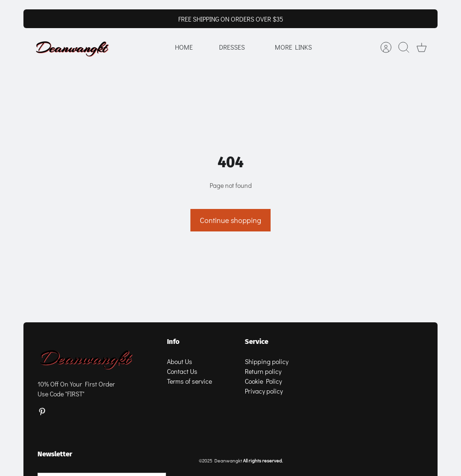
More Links (293, 47)
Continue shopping (230, 220)
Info (173, 342)
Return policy (263, 371)
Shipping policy (267, 361)
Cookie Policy (263, 381)
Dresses (232, 47)
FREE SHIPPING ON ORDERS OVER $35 (231, 19)
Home (184, 47)
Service (257, 342)
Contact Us (182, 371)
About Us (180, 361)
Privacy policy (264, 391)
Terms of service (189, 381)
